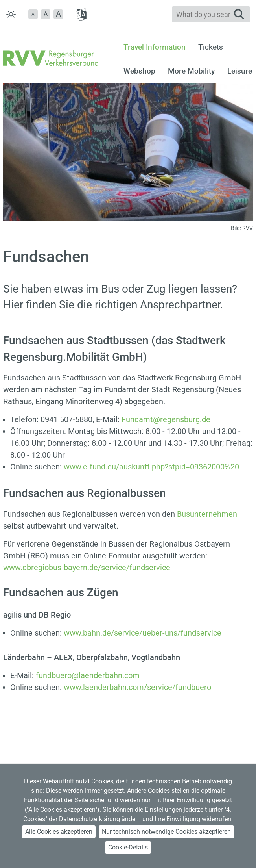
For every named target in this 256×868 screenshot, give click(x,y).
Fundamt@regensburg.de (166, 419)
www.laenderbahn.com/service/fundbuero (137, 687)
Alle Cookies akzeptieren (59, 832)
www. (143, 633)
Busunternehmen (207, 514)
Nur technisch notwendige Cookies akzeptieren (166, 832)
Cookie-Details (128, 847)
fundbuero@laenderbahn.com (88, 675)
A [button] (46, 14)
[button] (33, 14)
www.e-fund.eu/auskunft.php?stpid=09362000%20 (151, 467)
